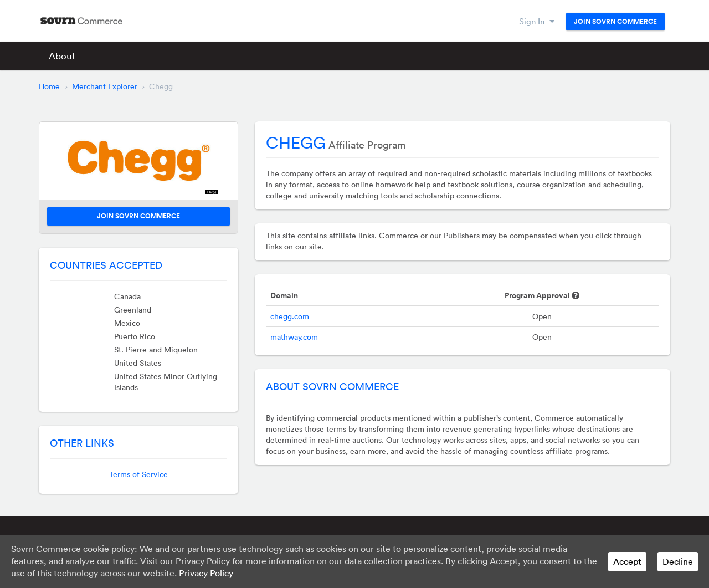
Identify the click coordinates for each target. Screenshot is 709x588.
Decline (678, 561)
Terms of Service (138, 474)
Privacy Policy (206, 573)
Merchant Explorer (105, 86)
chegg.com (290, 316)
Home (49, 86)
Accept (627, 561)
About (62, 56)
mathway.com (294, 337)
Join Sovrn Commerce (615, 22)
